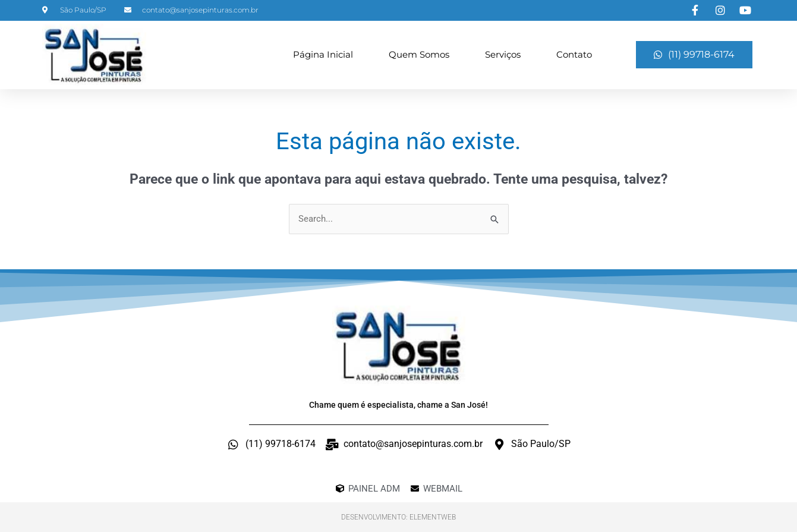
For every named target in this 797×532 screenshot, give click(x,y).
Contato (574, 54)
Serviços (503, 54)
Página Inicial (323, 54)
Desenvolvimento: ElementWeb (398, 517)
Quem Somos (419, 54)
